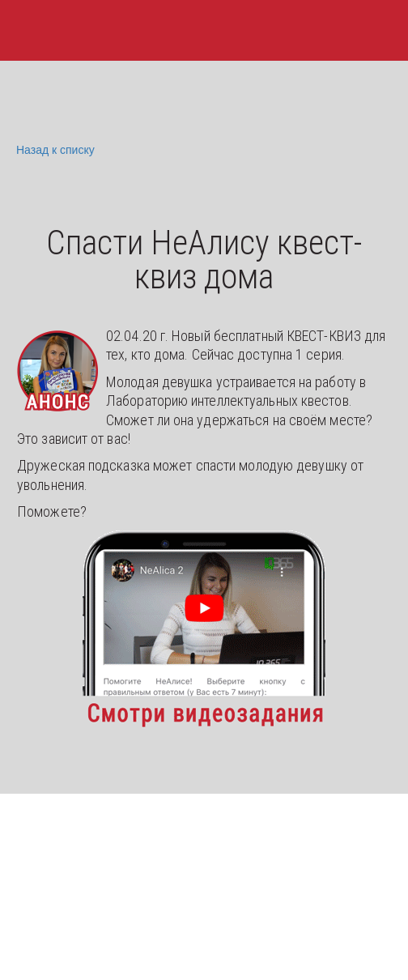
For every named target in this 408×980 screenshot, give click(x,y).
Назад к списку (53, 150)
